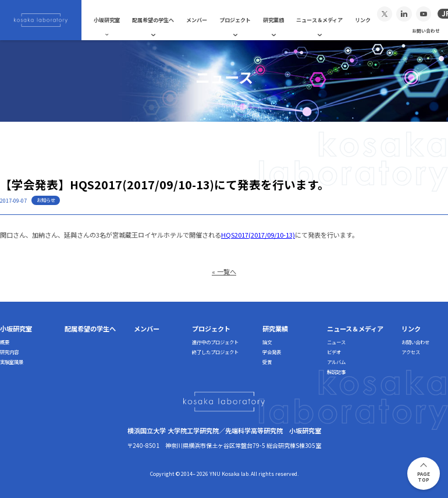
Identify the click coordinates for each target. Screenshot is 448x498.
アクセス (411, 352)
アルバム (336, 362)
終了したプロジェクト (215, 352)
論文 (267, 342)
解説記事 (336, 372)
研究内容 (9, 352)
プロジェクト (235, 20)
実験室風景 (12, 362)
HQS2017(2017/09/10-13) (258, 235)
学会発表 (272, 352)
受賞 (267, 362)
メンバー (197, 20)
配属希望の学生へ (153, 20)
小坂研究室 (107, 20)
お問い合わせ (426, 31)
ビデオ (334, 352)
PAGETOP (424, 477)
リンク (363, 20)
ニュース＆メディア (319, 20)
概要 (5, 342)
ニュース (336, 342)
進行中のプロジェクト (215, 342)
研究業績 (273, 20)
